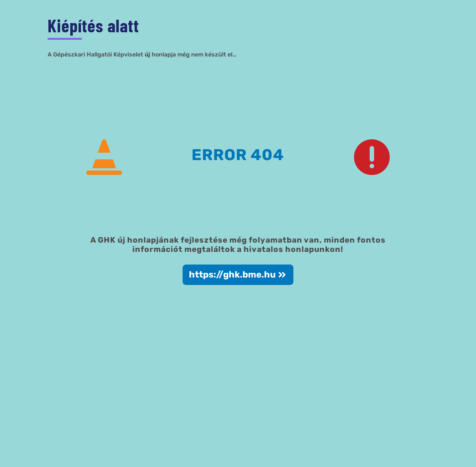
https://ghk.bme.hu (232, 275)
